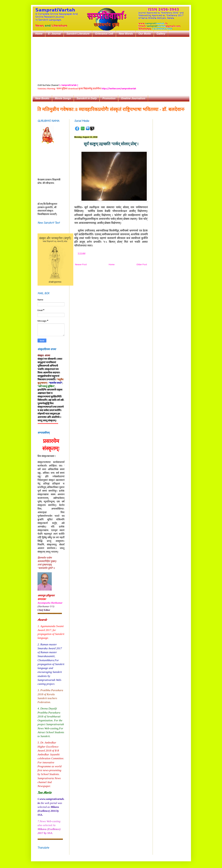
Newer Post (81, 265)
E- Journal (54, 34)
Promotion (109, 98)
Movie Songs (63, 98)
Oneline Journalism (133, 98)
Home (39, 34)
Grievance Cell (104, 34)
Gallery (161, 34)
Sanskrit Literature (78, 34)
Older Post (142, 265)
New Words (126, 34)
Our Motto (145, 34)
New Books (42, 98)
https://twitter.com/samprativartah (119, 89)
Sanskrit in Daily (87, 98)
